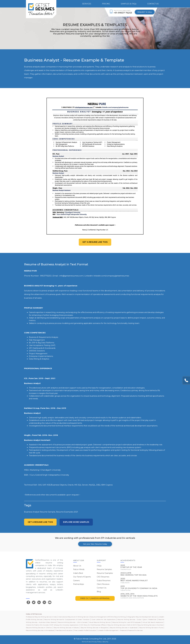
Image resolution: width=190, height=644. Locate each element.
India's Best (78, 573)
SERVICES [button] (87, 4)
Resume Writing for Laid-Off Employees (127, 622)
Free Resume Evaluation (64, 630)
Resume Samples (104, 569)
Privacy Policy (97, 642)
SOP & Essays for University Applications (64, 625)
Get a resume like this (95, 242)
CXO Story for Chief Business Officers (93, 625)
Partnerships (79, 584)
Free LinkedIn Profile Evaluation (85, 630)
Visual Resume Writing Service (100, 622)
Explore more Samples (76, 522)
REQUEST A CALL (145, 12)
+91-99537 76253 (123, 13)
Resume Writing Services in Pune (151, 628)
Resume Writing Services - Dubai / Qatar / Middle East (137, 619)
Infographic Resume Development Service (142, 617)
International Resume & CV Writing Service (73, 617)
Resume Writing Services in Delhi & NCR (122, 625)
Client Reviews (103, 584)
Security (105, 642)
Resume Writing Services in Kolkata (66, 628)
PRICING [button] (106, 4)
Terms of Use (86, 642)
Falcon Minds (79, 569)
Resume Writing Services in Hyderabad (124, 628)
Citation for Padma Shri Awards (37, 625)
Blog (99, 592)
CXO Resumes (103, 577)
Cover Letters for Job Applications (103, 619)
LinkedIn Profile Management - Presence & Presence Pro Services (120, 630)
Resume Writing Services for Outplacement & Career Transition (67, 619)
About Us (77, 566)
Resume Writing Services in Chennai (39, 628)
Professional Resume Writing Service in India (41, 617)
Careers (76, 581)
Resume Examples (105, 573)
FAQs (99, 566)
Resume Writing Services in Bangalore (94, 628)
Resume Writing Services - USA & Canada (73, 622)
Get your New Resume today (95, 544)
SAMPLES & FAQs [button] (129, 4)
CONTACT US (153, 4)
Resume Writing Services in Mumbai (150, 625)
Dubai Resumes (104, 581)
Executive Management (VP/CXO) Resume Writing (108, 617)
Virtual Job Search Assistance (153, 622)
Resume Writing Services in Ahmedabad (40, 630)
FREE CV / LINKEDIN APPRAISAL (95, 598)
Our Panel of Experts (82, 577)
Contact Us (102, 588)
